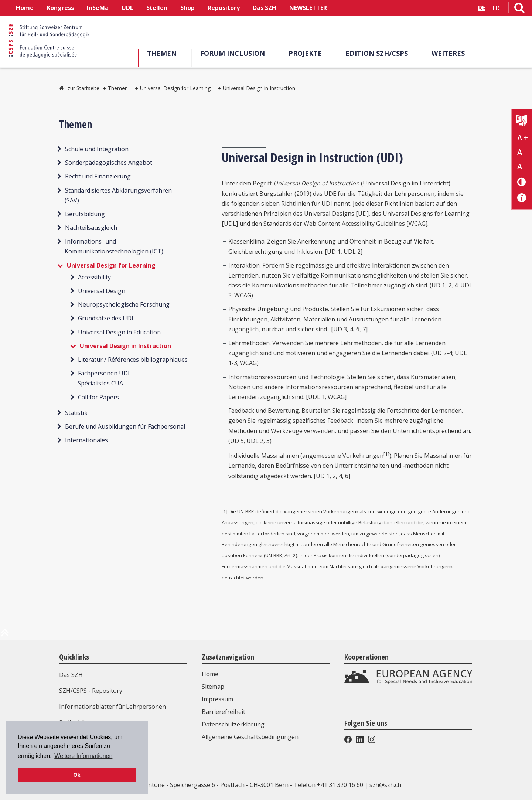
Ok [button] (77, 775)
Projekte (305, 53)
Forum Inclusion (233, 53)
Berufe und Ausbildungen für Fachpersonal (125, 426)
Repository (224, 8)
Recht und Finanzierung (98, 176)
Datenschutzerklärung (233, 724)
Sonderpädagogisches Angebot (109, 163)
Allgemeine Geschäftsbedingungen (250, 737)
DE (482, 8)
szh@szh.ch (385, 785)
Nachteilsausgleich (91, 228)
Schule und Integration (97, 149)
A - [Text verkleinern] (522, 167)
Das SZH (265, 8)
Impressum (217, 699)
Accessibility (94, 277)
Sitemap (213, 687)
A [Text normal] (520, 152)
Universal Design (102, 291)
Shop (187, 8)
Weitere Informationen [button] (83, 756)
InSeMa (98, 8)
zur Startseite (83, 88)
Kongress (60, 8)
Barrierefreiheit (224, 712)
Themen (162, 53)
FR (496, 8)
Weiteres (448, 53)
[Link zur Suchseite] (519, 9)
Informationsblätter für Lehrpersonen (112, 707)
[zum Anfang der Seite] (5, 636)
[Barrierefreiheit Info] (522, 198)
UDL (127, 8)
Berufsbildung (85, 214)
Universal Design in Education (119, 332)
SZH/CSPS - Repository (91, 691)
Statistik (76, 413)
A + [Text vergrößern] (523, 138)
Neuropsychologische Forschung (124, 304)
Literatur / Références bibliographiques (133, 360)
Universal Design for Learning (175, 88)
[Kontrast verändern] (522, 182)
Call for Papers (98, 397)
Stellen (157, 8)
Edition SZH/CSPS (377, 53)
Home (25, 8)
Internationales (86, 440)
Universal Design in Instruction (259, 88)
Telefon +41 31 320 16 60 (328, 785)
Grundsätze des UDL (106, 318)
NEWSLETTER (308, 8)
